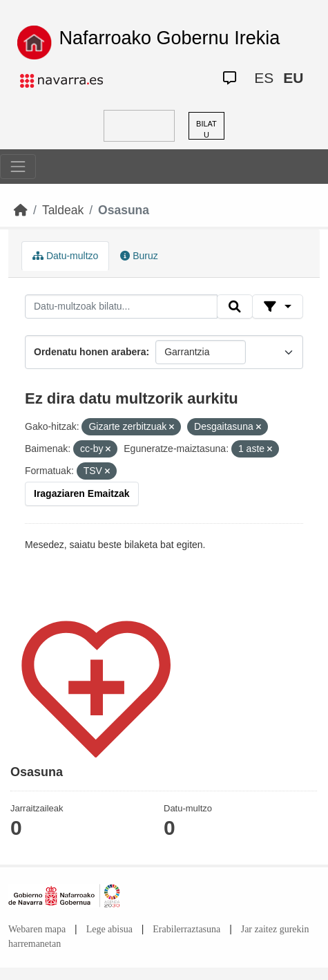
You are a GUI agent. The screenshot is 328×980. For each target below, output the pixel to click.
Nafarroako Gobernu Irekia (170, 38)
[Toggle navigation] (18, 167)
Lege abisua (109, 929)
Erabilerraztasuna (186, 929)
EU (293, 78)
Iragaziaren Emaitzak (82, 493)
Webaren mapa (37, 929)
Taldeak (63, 210)
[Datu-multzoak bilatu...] (121, 307)
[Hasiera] (21, 210)
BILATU (206, 130)
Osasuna (124, 210)
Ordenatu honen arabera (90, 352)
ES (264, 78)
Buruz (139, 256)
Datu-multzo (65, 256)
